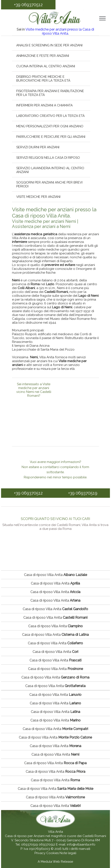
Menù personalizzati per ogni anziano (50, 126)
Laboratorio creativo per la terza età (50, 116)
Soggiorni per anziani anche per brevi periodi (49, 184)
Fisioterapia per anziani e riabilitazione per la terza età (50, 93)
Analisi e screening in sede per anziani (49, 45)
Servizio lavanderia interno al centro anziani (50, 170)
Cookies (53, 853)
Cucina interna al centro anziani (46, 66)
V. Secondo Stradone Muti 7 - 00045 (38, 840)
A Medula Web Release (55, 862)
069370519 (30, 845)
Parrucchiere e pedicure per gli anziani (51, 137)
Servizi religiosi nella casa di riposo (48, 158)
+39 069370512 (28, 5)
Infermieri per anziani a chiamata (44, 105)
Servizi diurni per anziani (38, 147)
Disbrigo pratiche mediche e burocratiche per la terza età (43, 79)
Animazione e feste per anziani (43, 56)
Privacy (40, 853)
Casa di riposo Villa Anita (55, 575)
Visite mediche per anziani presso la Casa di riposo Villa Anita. (60, 31)
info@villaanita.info (81, 845)
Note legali (68, 853)
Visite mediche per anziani (38, 197)
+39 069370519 (83, 493)
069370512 (47, 845)
